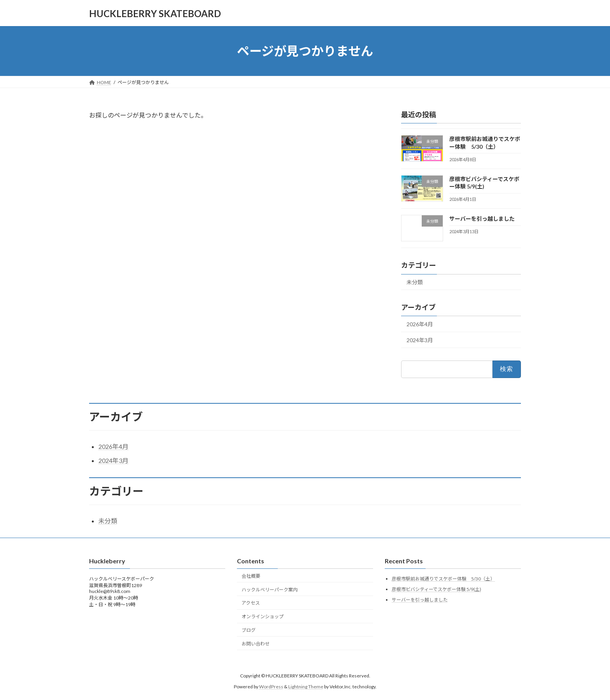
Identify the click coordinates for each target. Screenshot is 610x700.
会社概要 (251, 576)
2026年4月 (420, 324)
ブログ (249, 630)
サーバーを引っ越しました (482, 219)
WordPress (271, 687)
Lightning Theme (306, 687)
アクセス (251, 603)
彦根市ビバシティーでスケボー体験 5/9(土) (436, 589)
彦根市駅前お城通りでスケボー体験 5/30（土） (443, 579)
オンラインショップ (263, 616)
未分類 (415, 282)
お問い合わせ (256, 643)
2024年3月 (420, 340)
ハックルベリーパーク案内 (270, 589)
